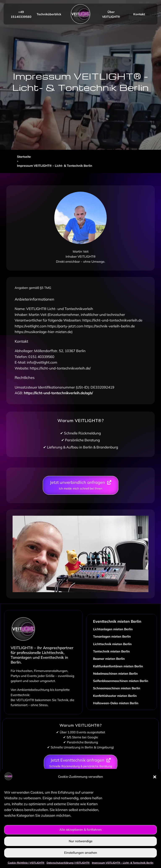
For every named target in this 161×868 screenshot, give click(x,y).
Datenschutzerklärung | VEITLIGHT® (68, 863)
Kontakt (139, 14)
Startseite (24, 157)
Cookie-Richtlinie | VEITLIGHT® (26, 863)
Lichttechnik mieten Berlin (112, 644)
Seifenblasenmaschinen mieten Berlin (121, 681)
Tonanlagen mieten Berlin (112, 636)
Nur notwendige (81, 841)
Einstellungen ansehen (81, 853)
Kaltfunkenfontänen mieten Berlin (118, 666)
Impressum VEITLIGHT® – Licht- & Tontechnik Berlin (123, 863)
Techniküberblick (49, 14)
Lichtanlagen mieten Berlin (113, 629)
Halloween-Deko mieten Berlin (116, 703)
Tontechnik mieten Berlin (111, 651)
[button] (155, 777)
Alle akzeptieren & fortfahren (80, 830)
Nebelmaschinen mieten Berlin (115, 674)
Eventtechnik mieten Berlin (117, 621)
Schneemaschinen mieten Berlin (117, 688)
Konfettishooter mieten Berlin (115, 696)
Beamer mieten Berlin (109, 659)
